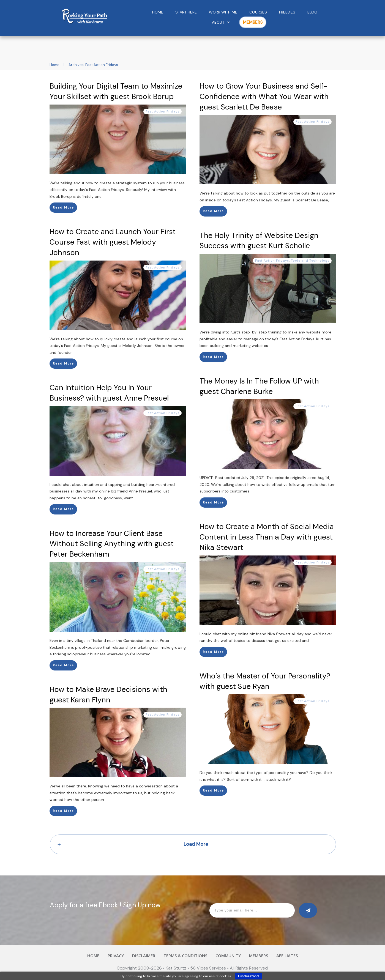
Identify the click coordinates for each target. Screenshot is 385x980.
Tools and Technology (310, 261)
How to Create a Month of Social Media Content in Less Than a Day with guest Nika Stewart (267, 537)
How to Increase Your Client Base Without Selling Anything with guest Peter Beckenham (112, 544)
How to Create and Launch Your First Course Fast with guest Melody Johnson (113, 242)
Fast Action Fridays (163, 111)
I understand (248, 976)
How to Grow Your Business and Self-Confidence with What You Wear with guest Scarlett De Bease (264, 96)
